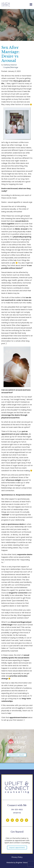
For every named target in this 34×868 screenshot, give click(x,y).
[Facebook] (8, 820)
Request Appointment (17, 847)
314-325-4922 (17, 810)
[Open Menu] (31, 5)
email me (17, 813)
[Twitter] (22, 820)
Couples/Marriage (11, 67)
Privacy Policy (17, 857)
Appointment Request (16, 755)
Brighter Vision (22, 863)
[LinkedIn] (17, 820)
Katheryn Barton (10, 65)
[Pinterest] (26, 820)
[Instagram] (12, 820)
